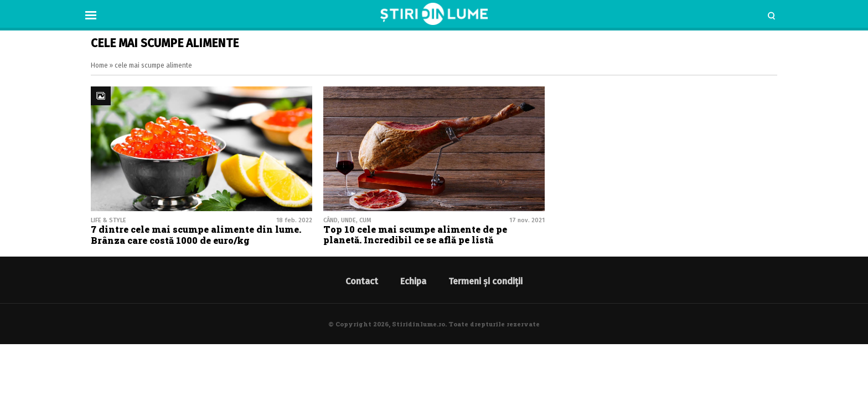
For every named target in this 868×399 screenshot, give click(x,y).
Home (99, 65)
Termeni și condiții (485, 281)
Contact (362, 281)
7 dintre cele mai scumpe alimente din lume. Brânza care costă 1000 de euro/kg (196, 234)
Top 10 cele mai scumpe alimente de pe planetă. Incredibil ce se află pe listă (415, 234)
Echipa (413, 281)
